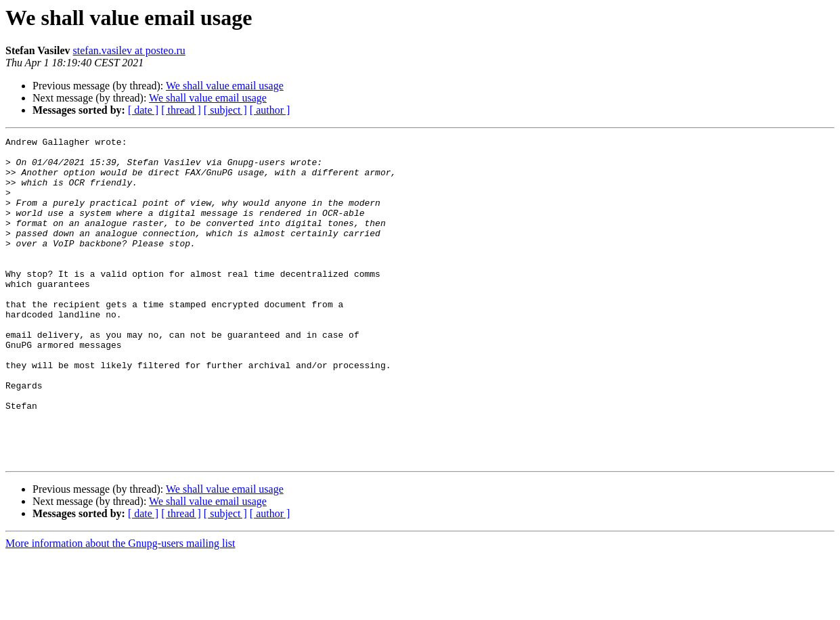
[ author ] (270, 110)
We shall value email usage (225, 86)
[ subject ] (225, 110)
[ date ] (143, 110)
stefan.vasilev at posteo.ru (129, 50)
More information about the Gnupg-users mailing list (120, 608)
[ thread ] (181, 110)
